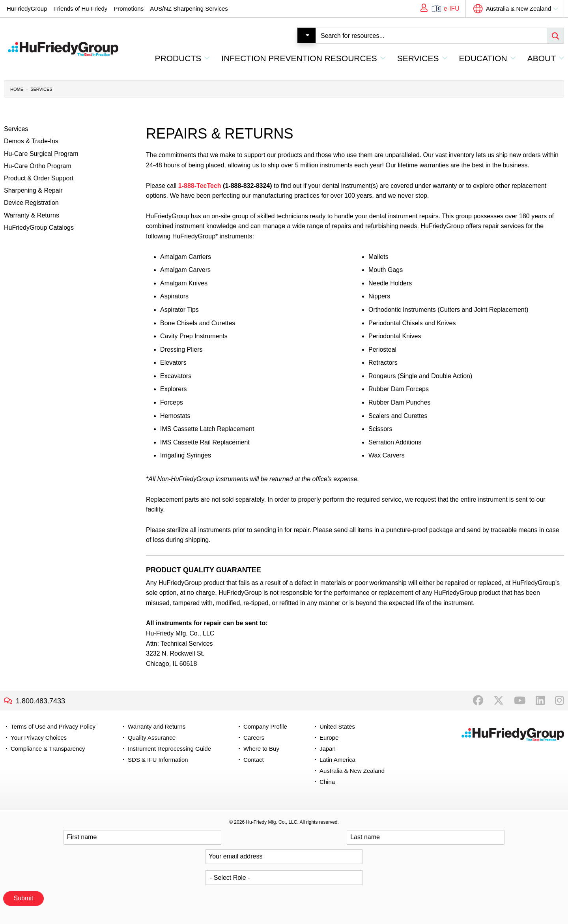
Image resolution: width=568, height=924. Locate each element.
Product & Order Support (39, 178)
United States (337, 726)
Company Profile (265, 726)
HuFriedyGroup (27, 8)
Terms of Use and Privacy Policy (53, 726)
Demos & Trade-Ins (31, 141)
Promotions (129, 8)
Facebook (478, 701)
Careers (254, 738)
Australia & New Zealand (518, 8)
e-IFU (452, 8)
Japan (328, 749)
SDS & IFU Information (158, 760)
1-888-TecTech (200, 186)
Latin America (337, 760)
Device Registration (31, 203)
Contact (254, 760)
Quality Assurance (152, 738)
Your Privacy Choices (39, 738)
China (327, 782)
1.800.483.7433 (40, 701)
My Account (421, 9)
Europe (329, 738)
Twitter (499, 701)
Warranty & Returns (32, 215)
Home (17, 89)
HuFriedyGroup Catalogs (39, 228)
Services (41, 89)
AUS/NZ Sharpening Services (189, 8)
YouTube (520, 701)
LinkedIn (540, 701)
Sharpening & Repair (33, 190)
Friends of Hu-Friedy (81, 8)
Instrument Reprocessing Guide (169, 749)
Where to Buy (261, 749)
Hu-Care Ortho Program (38, 166)
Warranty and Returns (157, 726)
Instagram (560, 701)
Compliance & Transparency (48, 749)
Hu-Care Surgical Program (41, 154)
